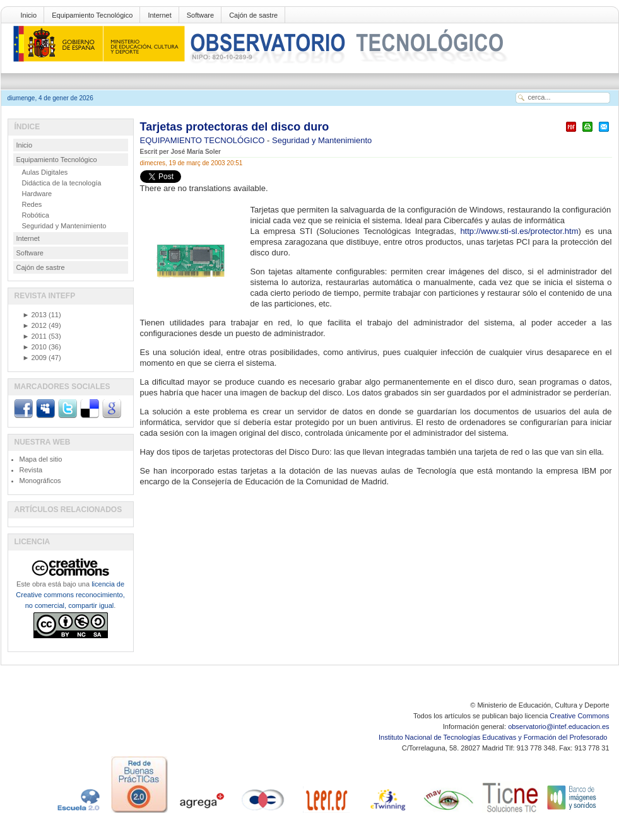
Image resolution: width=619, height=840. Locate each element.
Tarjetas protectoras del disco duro (235, 127)
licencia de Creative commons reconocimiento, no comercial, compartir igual (70, 595)
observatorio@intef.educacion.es (558, 726)
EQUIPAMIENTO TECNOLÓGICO (204, 140)
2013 (35, 315)
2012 (35, 325)
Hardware (37, 194)
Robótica (36, 215)
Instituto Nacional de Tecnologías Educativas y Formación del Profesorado (494, 737)
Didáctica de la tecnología (62, 183)
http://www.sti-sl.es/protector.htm (519, 231)
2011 (35, 336)
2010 (35, 347)
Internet (159, 15)
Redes (32, 204)
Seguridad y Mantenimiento (322, 140)
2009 (35, 358)
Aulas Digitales (45, 172)
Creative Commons (579, 716)
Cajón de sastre (253, 15)
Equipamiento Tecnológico (92, 15)
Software (200, 15)
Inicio (29, 15)
